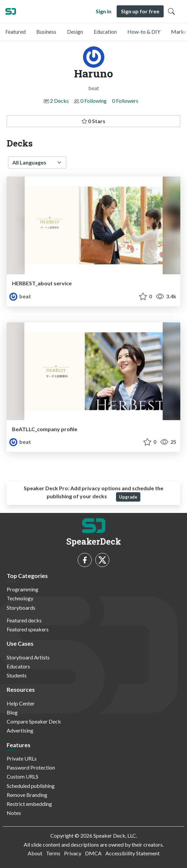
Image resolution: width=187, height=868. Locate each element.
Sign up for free (140, 11)
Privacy (73, 853)
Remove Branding (27, 795)
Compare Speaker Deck (34, 721)
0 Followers (125, 101)
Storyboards (21, 608)
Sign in (103, 11)
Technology (20, 598)
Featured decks (24, 620)
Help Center (21, 703)
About (35, 853)
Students (17, 675)
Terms (53, 853)
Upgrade (128, 497)
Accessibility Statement (132, 853)
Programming (22, 589)
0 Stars (93, 121)
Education (105, 32)
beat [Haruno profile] (20, 296)
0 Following (93, 101)
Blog (12, 712)
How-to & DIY (144, 32)
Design (75, 32)
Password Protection (31, 767)
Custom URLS (22, 776)
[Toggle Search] (171, 11)
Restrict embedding (29, 804)
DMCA (93, 853)
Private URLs (22, 758)
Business (46, 32)
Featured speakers (28, 629)
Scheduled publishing (31, 786)
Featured (15, 32)
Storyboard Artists (28, 657)
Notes (14, 813)
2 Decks (59, 101)
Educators (18, 666)
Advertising (20, 730)
